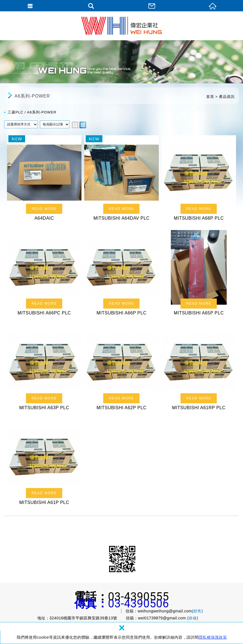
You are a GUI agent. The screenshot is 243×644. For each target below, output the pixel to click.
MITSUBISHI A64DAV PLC (122, 180)
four (83, 125)
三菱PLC (15, 112)
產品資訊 (227, 97)
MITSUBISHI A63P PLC (44, 369)
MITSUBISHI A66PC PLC (44, 275)
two (75, 125)
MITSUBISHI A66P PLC (122, 275)
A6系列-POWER (42, 112)
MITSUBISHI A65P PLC (199, 275)
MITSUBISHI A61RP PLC (199, 369)
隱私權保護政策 (213, 637)
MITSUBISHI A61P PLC (44, 464)
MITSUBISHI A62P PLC (122, 369)
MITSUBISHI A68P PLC (199, 180)
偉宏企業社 (122, 26)
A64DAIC (44, 180)
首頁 (210, 97)
